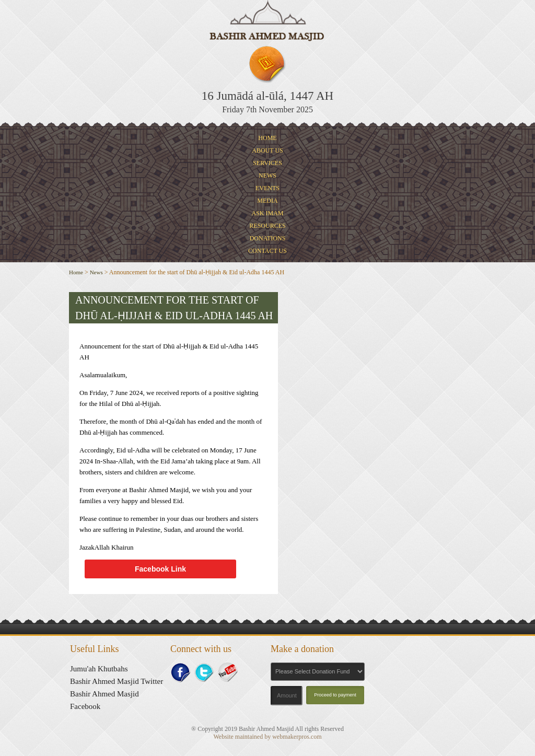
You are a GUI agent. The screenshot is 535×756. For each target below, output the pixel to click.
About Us (267, 150)
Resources (267, 226)
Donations (268, 238)
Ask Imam (267, 213)
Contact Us (267, 251)
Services (267, 163)
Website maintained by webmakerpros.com (268, 737)
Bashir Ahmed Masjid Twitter (117, 681)
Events (267, 188)
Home (267, 138)
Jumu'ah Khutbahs (99, 669)
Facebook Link (160, 569)
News (267, 176)
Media (267, 201)
